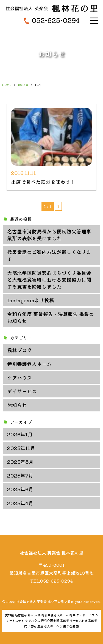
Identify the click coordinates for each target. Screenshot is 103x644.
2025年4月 (20, 503)
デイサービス (22, 391)
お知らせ (17, 405)
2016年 (23, 85)
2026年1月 (20, 434)
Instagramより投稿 (31, 300)
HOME (7, 85)
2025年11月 (21, 448)
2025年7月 (20, 475)
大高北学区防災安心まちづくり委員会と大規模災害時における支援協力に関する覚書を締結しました (49, 279)
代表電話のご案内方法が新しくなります (49, 255)
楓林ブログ (20, 350)
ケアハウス (20, 377)
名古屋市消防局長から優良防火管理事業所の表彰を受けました (49, 235)
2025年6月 (20, 489)
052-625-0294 (56, 20)
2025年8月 (20, 462)
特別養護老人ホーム (29, 364)
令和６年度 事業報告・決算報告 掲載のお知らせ (51, 317)
